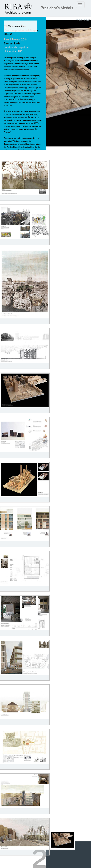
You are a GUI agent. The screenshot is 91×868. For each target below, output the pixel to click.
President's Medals (57, 8)
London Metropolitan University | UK (17, 49)
